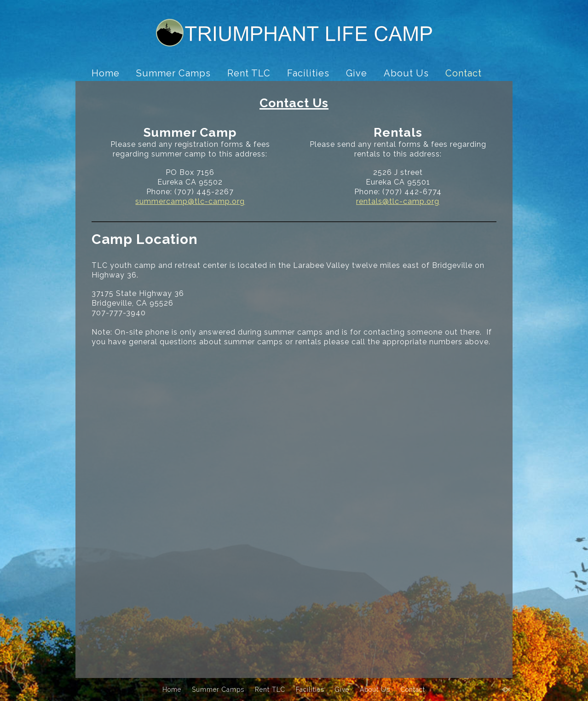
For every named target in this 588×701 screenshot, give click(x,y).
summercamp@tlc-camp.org (190, 201)
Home (106, 73)
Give (357, 73)
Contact (464, 73)
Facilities (308, 73)
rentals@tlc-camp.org (398, 201)
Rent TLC (249, 73)
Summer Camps (173, 73)
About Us (406, 73)
